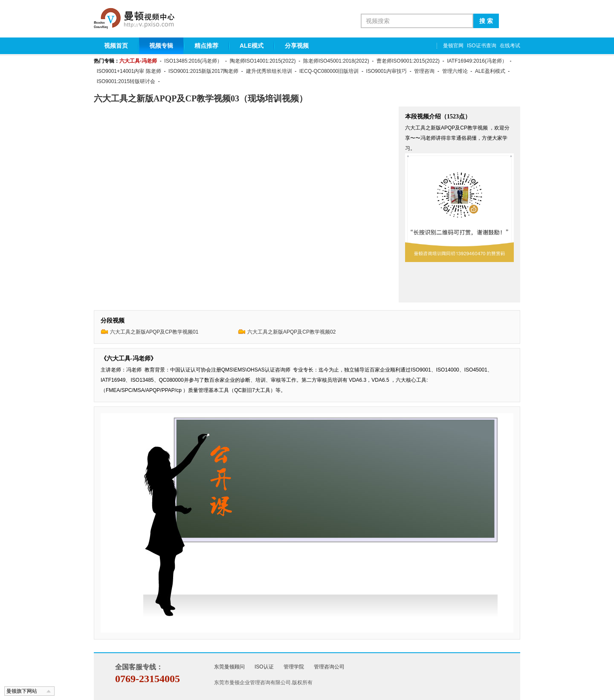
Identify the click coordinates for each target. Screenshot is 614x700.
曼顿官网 (453, 46)
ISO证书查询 (482, 46)
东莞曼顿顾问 (229, 667)
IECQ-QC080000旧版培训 (329, 71)
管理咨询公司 (329, 667)
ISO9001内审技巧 (387, 71)
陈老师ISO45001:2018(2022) (336, 61)
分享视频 (297, 46)
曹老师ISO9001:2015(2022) (408, 61)
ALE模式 (252, 46)
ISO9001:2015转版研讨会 (126, 81)
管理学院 (294, 667)
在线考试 (510, 46)
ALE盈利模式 (490, 71)
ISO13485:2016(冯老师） (193, 61)
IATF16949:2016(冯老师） (477, 61)
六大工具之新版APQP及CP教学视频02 (291, 332)
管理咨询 (424, 71)
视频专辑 (161, 46)
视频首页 (116, 46)
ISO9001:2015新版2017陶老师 (203, 71)
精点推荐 (206, 46)
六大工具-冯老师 (138, 61)
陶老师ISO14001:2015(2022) (263, 61)
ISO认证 (264, 667)
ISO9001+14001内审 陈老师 (129, 71)
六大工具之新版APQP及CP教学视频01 (154, 332)
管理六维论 (455, 71)
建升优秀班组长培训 (269, 71)
